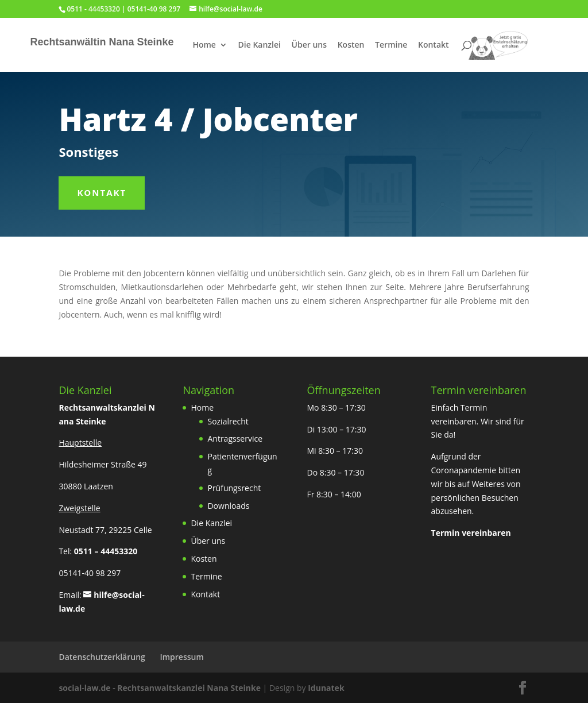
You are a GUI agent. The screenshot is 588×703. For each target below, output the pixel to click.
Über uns (309, 45)
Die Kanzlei (260, 45)
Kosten (351, 45)
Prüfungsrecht (234, 488)
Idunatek (326, 688)
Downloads (228, 506)
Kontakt (434, 45)
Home (204, 45)
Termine (391, 45)
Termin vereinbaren (471, 533)
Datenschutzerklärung (102, 657)
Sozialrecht (228, 421)
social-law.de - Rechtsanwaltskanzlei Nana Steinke (160, 688)
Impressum (181, 657)
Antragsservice (235, 439)
